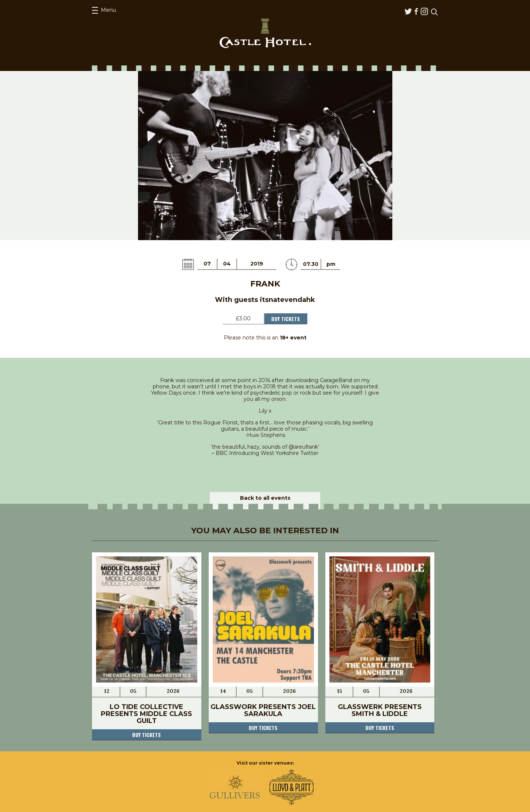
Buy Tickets (286, 319)
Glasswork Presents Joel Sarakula (263, 710)
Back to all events (265, 498)
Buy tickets (146, 735)
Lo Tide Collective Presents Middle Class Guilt (146, 714)
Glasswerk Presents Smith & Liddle (380, 710)
